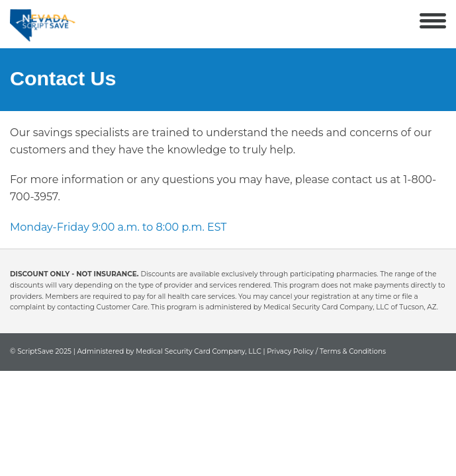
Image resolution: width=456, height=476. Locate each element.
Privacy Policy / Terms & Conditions (326, 351)
